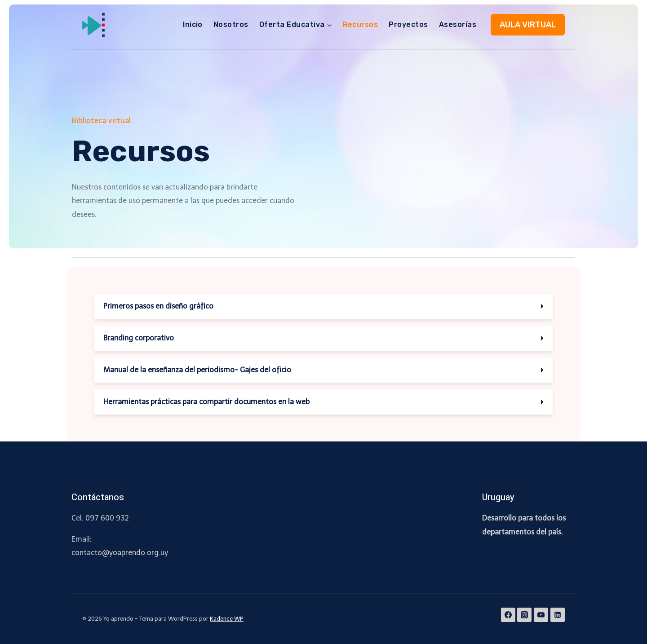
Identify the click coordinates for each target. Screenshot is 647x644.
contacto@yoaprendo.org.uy (120, 553)
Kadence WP (227, 619)
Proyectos (408, 24)
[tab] (323, 306)
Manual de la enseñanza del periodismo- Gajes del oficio (197, 370)
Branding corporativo (139, 338)
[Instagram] (524, 615)
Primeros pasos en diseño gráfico (158, 306)
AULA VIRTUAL (528, 25)
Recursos (361, 24)
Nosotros (231, 24)
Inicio (193, 24)
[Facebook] (508, 615)
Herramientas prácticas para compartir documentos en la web (206, 402)
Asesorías (458, 24)
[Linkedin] (558, 615)
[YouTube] (541, 615)
